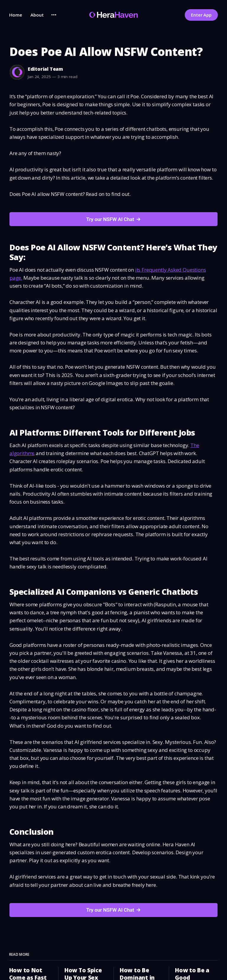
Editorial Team (45, 69)
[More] (54, 15)
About (37, 15)
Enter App (201, 15)
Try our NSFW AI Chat (110, 219)
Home (16, 15)
